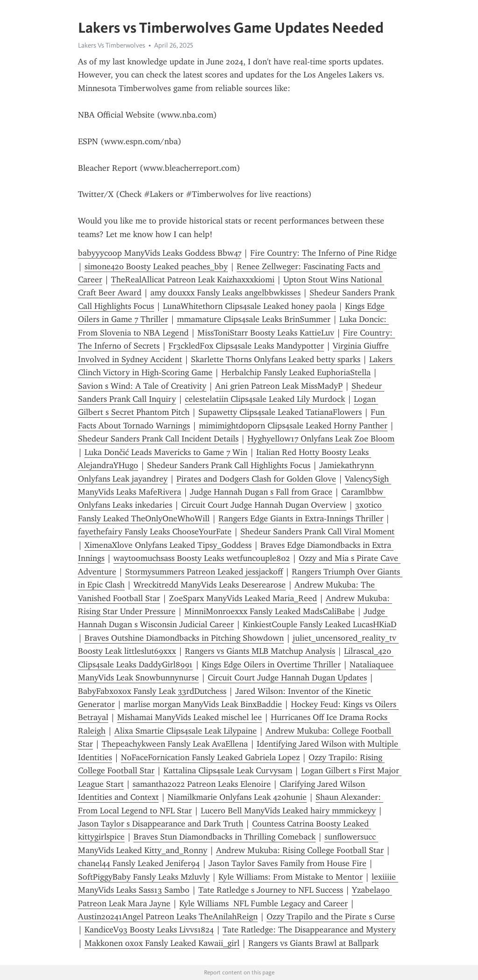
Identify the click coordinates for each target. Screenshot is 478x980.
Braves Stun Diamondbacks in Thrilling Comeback (225, 837)
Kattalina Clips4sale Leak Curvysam (228, 770)
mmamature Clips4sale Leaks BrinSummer (254, 319)
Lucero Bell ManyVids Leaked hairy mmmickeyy (288, 811)
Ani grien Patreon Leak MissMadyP (279, 386)
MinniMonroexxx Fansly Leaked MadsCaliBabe (270, 611)
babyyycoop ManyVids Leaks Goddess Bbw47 (160, 253)
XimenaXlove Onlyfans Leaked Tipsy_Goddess (168, 545)
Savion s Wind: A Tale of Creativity (142, 386)
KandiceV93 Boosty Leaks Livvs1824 (149, 930)
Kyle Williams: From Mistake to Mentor (291, 877)
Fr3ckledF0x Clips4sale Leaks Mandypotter (246, 346)
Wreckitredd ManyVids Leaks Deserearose (210, 585)
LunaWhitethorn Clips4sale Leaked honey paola (250, 306)
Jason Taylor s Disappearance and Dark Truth (161, 824)
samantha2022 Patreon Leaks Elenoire (202, 784)
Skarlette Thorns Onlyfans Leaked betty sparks (276, 359)
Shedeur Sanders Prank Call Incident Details (158, 439)
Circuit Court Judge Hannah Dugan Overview (264, 505)
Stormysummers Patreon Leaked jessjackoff (204, 572)
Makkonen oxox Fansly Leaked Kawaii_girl (162, 943)
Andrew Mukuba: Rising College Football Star (300, 850)
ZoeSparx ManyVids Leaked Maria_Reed (243, 598)
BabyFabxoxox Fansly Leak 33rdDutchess (152, 691)
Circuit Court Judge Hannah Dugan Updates (287, 678)
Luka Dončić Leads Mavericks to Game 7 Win (166, 452)
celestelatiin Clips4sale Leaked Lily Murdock (265, 399)
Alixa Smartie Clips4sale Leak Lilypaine (186, 731)
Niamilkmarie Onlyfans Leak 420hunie (237, 797)
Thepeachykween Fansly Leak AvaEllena (175, 744)
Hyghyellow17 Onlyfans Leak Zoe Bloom (321, 439)
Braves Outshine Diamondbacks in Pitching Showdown (184, 638)
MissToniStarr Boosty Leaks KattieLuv (266, 333)
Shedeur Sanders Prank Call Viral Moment (317, 532)
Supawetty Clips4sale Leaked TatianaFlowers (280, 412)
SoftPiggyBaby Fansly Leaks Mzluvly (144, 877)
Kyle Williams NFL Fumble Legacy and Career (264, 903)
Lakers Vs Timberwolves (112, 45)
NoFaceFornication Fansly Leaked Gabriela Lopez (210, 757)
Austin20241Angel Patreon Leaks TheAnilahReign (168, 917)
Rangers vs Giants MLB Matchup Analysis (260, 651)
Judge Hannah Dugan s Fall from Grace (261, 492)
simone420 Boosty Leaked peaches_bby (156, 266)
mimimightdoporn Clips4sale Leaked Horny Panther (293, 426)
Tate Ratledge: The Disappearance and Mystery (309, 930)
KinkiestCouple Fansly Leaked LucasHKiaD (320, 624)
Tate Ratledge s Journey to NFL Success (271, 890)
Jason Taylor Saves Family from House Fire (288, 863)
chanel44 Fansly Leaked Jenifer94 (139, 863)
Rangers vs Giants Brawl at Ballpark (313, 943)
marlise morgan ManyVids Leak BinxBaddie (203, 704)
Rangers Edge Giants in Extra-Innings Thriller (301, 518)
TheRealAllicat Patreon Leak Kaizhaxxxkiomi (193, 280)
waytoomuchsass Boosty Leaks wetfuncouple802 (202, 558)
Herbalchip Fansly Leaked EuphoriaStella (296, 372)
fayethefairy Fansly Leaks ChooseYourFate (155, 532)
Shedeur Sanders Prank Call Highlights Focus (229, 465)
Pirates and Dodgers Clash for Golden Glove (256, 479)
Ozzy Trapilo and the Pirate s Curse (331, 917)
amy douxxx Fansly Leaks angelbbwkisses (225, 293)
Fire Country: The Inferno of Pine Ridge (323, 253)
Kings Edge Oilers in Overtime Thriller (271, 665)
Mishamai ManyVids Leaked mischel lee (190, 717)
